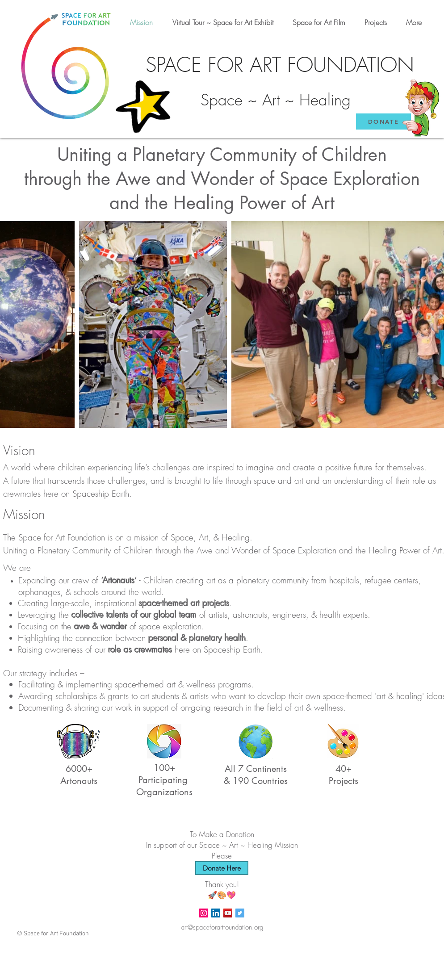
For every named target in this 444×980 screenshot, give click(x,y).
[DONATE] (383, 121)
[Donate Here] (222, 868)
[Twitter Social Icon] (240, 913)
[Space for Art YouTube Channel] (228, 913)
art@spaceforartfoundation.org (222, 927)
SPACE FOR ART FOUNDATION (280, 65)
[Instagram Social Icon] (204, 913)
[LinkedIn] (216, 913)
